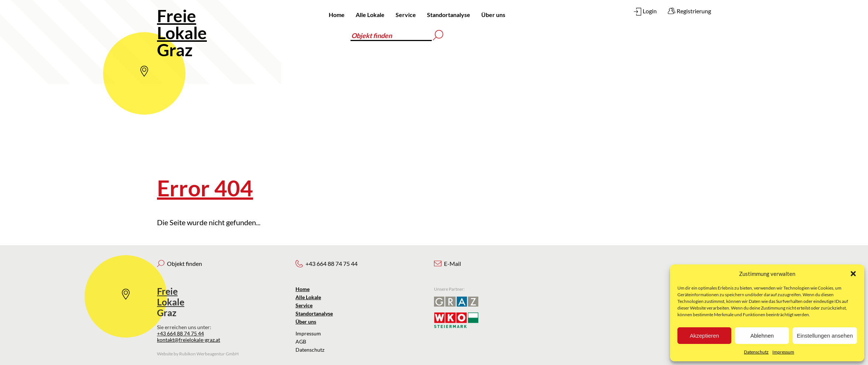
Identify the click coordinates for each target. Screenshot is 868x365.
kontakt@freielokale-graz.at (189, 340)
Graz (182, 33)
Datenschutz (756, 352)
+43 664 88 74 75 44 (180, 333)
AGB (301, 342)
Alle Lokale (370, 15)
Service (406, 15)
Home (337, 15)
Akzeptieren (704, 336)
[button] (853, 274)
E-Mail (452, 263)
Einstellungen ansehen (825, 336)
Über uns (493, 15)
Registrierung (694, 11)
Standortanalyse (449, 15)
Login (650, 11)
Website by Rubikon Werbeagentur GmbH (198, 354)
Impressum (783, 352)
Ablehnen (762, 336)
